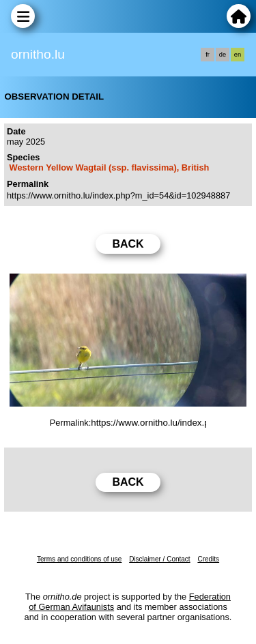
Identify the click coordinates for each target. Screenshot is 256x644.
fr (208, 55)
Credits (208, 559)
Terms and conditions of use (80, 559)
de (223, 55)
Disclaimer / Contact (159, 559)
